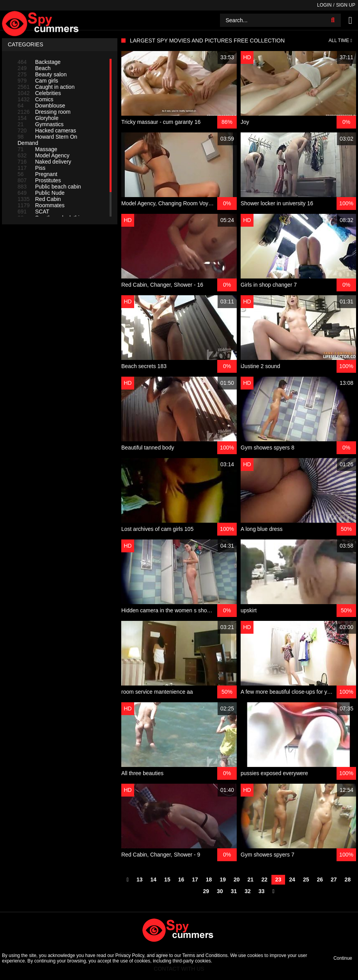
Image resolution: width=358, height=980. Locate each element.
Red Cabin (39, 199)
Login (324, 5)
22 (264, 880)
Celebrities (39, 93)
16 (181, 880)
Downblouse (41, 106)
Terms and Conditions (205, 955)
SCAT (33, 212)
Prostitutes (39, 180)
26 (320, 880)
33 (262, 891)
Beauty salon (42, 74)
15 (167, 880)
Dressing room (44, 112)
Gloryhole (38, 118)
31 (234, 891)
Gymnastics (41, 124)
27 (334, 880)
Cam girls (38, 81)
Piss (31, 168)
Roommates (41, 205)
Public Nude (41, 193)
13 (140, 880)
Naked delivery (44, 162)
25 (306, 880)
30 (220, 891)
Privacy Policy (130, 955)
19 (223, 880)
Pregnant (37, 174)
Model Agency (43, 155)
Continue (343, 958)
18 (209, 880)
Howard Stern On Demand (47, 140)
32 (248, 891)
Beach (34, 68)
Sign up (346, 5)
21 (251, 880)
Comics (35, 99)
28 (348, 880)
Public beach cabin (49, 187)
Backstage (39, 62)
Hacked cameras (47, 130)
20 (237, 880)
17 (195, 880)
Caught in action (46, 87)
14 (154, 880)
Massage (37, 149)
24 (292, 880)
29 (206, 891)
